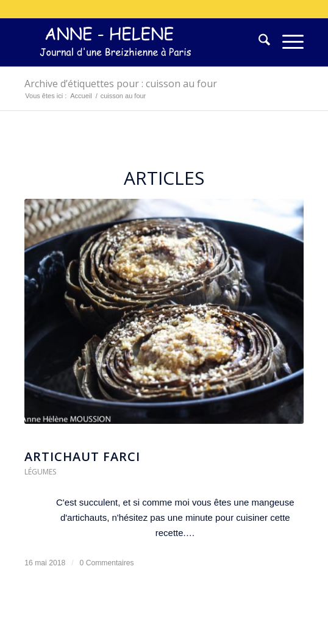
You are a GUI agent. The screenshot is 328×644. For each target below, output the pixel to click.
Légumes (40, 472)
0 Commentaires (107, 563)
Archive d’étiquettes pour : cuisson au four (121, 84)
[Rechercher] (258, 42)
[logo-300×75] (136, 42)
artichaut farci (82, 456)
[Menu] (287, 42)
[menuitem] (258, 42)
